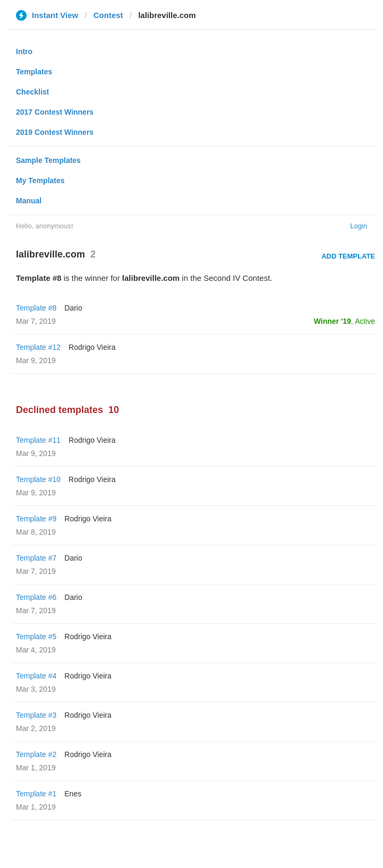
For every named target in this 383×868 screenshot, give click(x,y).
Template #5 (36, 637)
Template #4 (36, 676)
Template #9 (36, 519)
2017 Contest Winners (55, 112)
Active (365, 321)
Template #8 (36, 308)
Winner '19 (333, 321)
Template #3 (36, 715)
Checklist (32, 92)
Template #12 (38, 347)
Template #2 (36, 754)
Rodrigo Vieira (92, 347)
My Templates (40, 181)
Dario (73, 308)
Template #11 (38, 440)
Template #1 (36, 794)
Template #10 (38, 479)
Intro (24, 51)
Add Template (348, 256)
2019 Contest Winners (55, 132)
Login (359, 226)
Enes (73, 794)
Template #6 (36, 597)
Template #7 (36, 558)
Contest (108, 15)
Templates (34, 72)
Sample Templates (48, 160)
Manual (29, 201)
